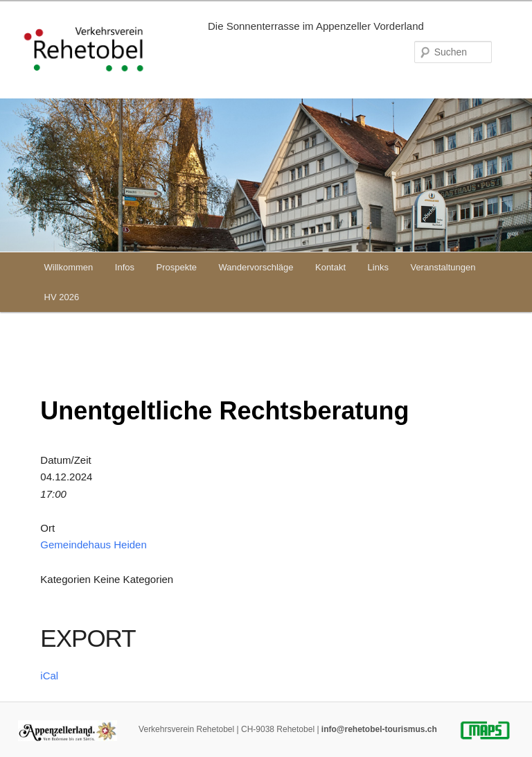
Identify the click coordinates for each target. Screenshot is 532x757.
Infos (125, 267)
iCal (49, 676)
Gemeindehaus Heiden (93, 545)
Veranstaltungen (443, 267)
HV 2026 (62, 297)
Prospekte (177, 267)
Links (378, 267)
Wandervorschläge (256, 267)
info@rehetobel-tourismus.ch (379, 729)
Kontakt (330, 267)
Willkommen (69, 267)
